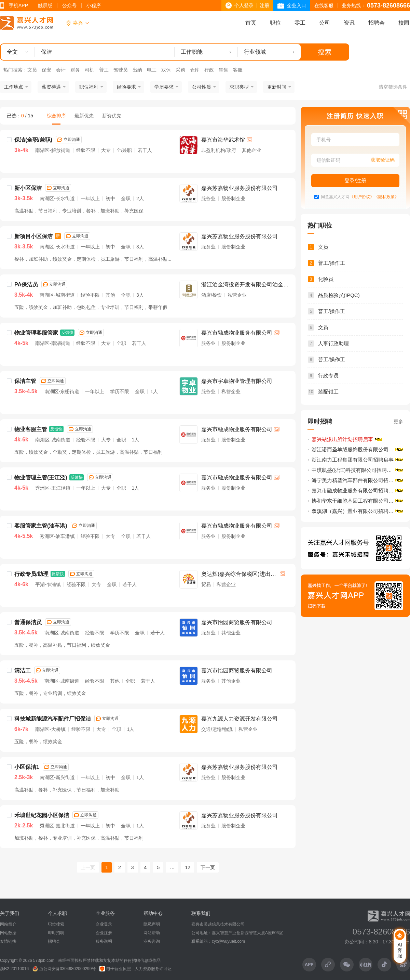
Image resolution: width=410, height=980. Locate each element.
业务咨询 (152, 941)
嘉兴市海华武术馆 (223, 140)
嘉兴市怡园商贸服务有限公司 (237, 622)
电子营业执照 (115, 969)
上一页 (88, 867)
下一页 (208, 867)
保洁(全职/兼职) (33, 140)
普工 (104, 70)
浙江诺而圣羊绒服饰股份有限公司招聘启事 (358, 449)
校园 (404, 23)
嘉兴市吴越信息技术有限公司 (218, 924)
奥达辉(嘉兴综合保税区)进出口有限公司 (239, 575)
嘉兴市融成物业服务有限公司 (237, 333)
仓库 (195, 70)
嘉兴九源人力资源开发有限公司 (240, 719)
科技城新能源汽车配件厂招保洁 (53, 719)
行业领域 (255, 52)
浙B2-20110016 (14, 969)
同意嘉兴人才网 (335, 197)
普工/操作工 (332, 263)
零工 (300, 23)
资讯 (349, 23)
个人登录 (244, 5)
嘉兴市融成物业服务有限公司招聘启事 (355, 491)
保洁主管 (25, 381)
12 (188, 867)
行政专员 (328, 376)
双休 (166, 70)
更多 (398, 422)
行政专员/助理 (31, 574)
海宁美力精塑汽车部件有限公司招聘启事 (358, 480)
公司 (325, 23)
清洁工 (23, 670)
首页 (251, 23)
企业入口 (297, 5)
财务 (75, 70)
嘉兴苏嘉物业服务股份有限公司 (240, 188)
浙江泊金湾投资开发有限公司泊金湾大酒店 (245, 285)
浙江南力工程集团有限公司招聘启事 (353, 460)
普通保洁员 (28, 622)
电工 (152, 70)
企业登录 (104, 924)
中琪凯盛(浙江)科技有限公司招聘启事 (354, 470)
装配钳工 (328, 392)
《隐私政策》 (386, 197)
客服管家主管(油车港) (41, 526)
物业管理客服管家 (36, 333)
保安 (46, 70)
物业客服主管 (31, 429)
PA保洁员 (26, 285)
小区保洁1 (27, 767)
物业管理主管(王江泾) (41, 478)
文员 (32, 70)
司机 (90, 70)
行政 (209, 70)
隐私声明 (152, 924)
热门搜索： (15, 70)
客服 (238, 70)
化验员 (326, 279)
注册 (264, 5)
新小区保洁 (28, 188)
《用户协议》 (362, 197)
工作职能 (192, 52)
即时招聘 (56, 933)
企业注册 (104, 933)
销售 (223, 70)
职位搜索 (56, 924)
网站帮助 (152, 933)
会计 (61, 70)
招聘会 (377, 23)
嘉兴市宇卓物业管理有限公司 (237, 381)
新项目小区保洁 (33, 236)
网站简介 (8, 924)
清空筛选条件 (393, 87)
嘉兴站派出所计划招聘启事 (342, 439)
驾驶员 (121, 70)
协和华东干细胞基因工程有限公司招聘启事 (358, 501)
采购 (180, 70)
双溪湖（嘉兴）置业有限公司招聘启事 (355, 511)
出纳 (137, 70)
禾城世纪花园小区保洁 (42, 815)
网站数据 (8, 933)
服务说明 (104, 941)
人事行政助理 (333, 343)
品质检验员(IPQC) (339, 295)
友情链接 (8, 941)
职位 (275, 23)
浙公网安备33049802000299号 (64, 969)
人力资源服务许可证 (153, 969)
